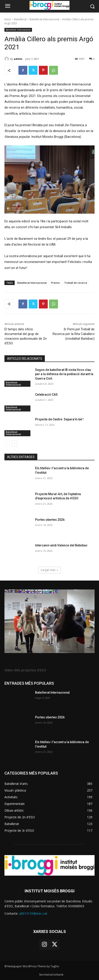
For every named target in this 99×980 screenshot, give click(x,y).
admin (18, 59)
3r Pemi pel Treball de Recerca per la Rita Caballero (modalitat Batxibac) (74, 334)
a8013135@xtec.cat (33, 913)
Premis (55, 283)
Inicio (8, 19)
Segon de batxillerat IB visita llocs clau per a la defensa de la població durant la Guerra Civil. (64, 374)
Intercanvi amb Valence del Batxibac (61, 545)
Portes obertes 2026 (50, 520)
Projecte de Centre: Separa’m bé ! (59, 419)
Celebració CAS (46, 395)
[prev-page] (7, 444)
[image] (49, 621)
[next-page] (14, 444)
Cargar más (49, 570)
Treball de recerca (76, 283)
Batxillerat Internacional (44, 19)
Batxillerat (20, 19)
